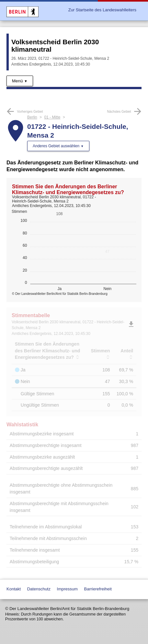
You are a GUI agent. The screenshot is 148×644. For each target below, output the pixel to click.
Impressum (67, 589)
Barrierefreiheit (98, 589)
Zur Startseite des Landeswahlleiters (102, 10)
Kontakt (14, 589)
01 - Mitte (52, 117)
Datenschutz (39, 589)
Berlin (32, 117)
